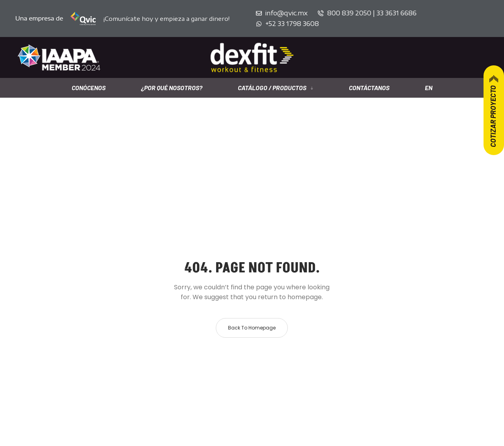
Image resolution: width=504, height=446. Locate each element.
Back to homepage (252, 328)
